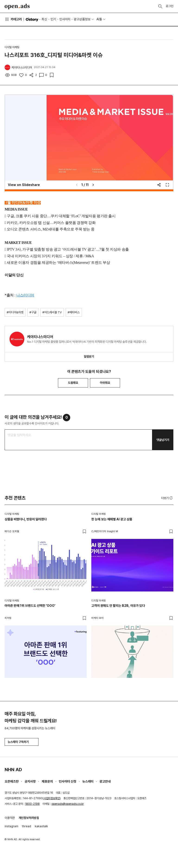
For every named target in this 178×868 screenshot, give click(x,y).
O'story (32, 19)
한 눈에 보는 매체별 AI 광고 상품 (112, 519)
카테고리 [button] (13, 19)
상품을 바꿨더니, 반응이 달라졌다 (26, 519)
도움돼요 (73, 383)
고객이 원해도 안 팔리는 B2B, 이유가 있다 (118, 606)
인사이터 (65, 19)
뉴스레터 (88, 781)
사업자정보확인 (52, 798)
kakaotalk (41, 826)
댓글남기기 (163, 440)
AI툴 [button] (99, 19)
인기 (53, 19)
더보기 (167, 498)
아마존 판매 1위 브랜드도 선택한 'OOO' (30, 606)
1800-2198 (32, 804)
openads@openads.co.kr (68, 804)
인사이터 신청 (68, 781)
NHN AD (13, 770)
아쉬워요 (105, 383)
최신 (44, 19)
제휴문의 (47, 781)
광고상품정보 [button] (82, 19)
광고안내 (105, 781)
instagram (11, 826)
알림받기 (89, 357)
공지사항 (30, 781)
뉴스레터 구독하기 (22, 742)
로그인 (170, 6)
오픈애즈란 (12, 781)
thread (27, 826)
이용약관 (10, 818)
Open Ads (17, 6)
